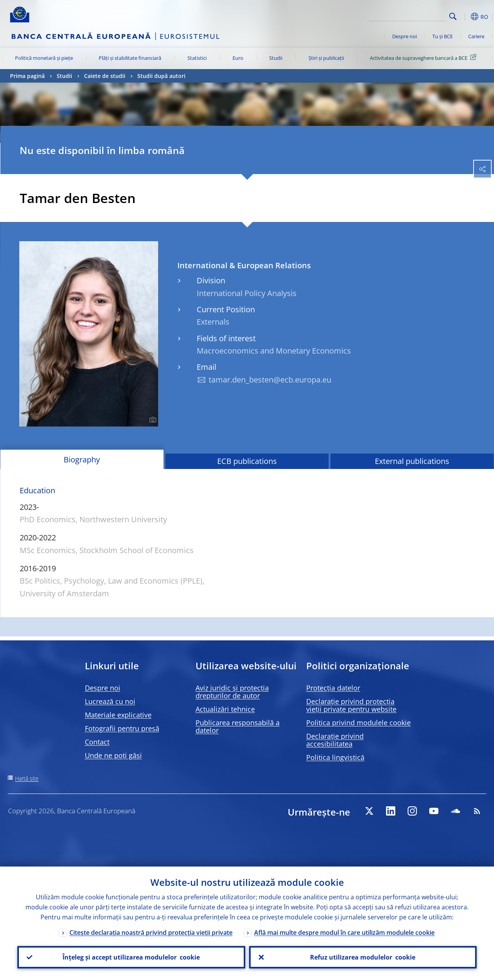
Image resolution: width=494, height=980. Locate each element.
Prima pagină (27, 76)
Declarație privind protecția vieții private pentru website (351, 705)
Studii (276, 58)
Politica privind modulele (358, 723)
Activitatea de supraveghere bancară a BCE (424, 58)
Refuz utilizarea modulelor (363, 957)
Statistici (197, 58)
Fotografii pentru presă (122, 728)
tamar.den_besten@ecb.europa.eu (270, 380)
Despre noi (405, 36)
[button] (465, 17)
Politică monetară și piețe (44, 58)
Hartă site (27, 778)
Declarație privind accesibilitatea (335, 740)
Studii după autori (161, 76)
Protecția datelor (333, 688)
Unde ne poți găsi (113, 755)
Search (453, 16)
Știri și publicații (326, 58)
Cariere (476, 36)
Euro (238, 58)
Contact (97, 742)
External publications (412, 461)
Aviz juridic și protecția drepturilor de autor (232, 692)
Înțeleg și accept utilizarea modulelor (131, 957)
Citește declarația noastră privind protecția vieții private (151, 933)
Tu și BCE (443, 36)
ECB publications (247, 461)
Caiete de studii (105, 76)
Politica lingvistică (335, 757)
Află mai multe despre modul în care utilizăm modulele (344, 933)
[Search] (408, 15)
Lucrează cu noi (110, 701)
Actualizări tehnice (225, 709)
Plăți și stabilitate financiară (130, 58)
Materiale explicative (118, 715)
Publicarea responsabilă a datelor (238, 726)
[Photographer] (152, 420)
